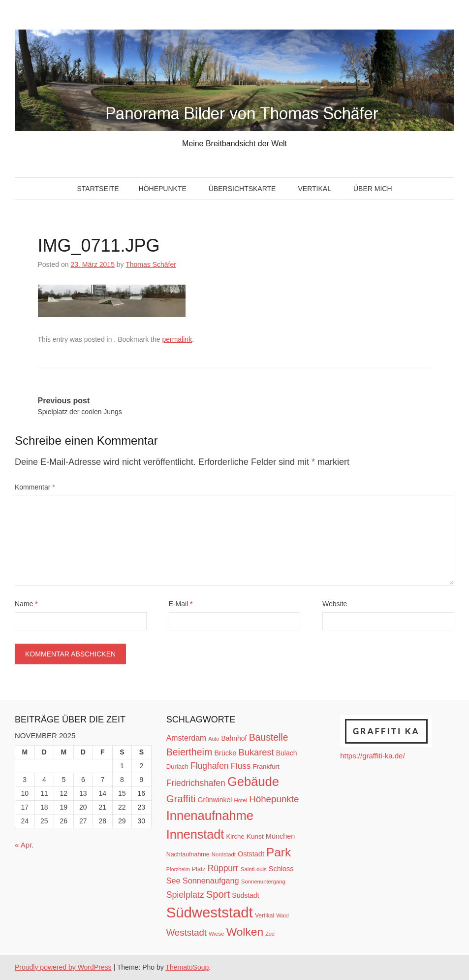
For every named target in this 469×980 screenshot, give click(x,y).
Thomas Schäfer (151, 264)
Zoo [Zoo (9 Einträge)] (270, 934)
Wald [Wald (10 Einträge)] (282, 915)
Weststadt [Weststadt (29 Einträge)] (187, 932)
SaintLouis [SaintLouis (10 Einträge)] (254, 869)
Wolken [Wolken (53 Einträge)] (245, 932)
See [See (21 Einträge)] (173, 881)
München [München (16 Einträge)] (280, 836)
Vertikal (314, 189)
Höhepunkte (163, 189)
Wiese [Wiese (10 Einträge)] (216, 934)
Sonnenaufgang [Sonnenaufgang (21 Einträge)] (211, 881)
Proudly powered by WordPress (63, 967)
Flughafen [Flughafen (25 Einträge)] (210, 766)
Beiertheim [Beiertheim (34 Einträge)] (189, 752)
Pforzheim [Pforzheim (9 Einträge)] (178, 869)
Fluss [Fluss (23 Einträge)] (241, 766)
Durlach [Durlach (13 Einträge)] (177, 767)
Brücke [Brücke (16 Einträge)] (225, 753)
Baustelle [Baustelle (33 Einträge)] (269, 737)
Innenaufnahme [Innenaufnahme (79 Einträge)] (210, 816)
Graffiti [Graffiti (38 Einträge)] (181, 799)
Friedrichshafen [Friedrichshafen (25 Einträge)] (196, 783)
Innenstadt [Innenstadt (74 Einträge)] (195, 834)
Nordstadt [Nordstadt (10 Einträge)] (224, 854)
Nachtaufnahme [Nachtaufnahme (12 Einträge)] (188, 854)
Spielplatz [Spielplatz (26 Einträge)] (185, 895)
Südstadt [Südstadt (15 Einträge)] (245, 895)
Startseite (98, 189)
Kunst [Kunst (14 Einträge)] (255, 836)
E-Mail (181, 604)
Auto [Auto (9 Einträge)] (214, 739)
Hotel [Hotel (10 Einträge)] (241, 800)
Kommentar (35, 487)
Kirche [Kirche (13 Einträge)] (235, 836)
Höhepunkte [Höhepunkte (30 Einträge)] (274, 799)
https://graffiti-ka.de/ (372, 756)
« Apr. (24, 845)
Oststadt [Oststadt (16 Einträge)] (251, 854)
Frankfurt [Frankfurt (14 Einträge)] (266, 767)
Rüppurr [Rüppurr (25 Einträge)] (223, 868)
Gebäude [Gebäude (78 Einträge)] (253, 782)
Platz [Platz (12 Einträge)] (199, 869)
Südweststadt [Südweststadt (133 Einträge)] (210, 912)
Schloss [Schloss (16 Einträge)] (281, 869)
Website (335, 604)
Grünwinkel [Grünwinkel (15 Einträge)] (215, 800)
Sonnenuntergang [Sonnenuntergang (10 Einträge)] (263, 882)
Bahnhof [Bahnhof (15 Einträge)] (234, 738)
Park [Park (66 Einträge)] (279, 852)
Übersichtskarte (242, 189)
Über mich (373, 189)
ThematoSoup (187, 967)
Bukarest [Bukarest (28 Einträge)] (256, 752)
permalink (177, 339)
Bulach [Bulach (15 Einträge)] (287, 753)
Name (26, 604)
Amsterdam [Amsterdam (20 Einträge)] (186, 738)
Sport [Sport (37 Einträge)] (218, 894)
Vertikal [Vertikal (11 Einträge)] (265, 915)
